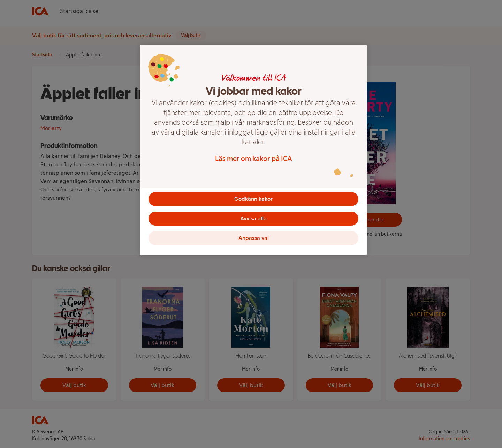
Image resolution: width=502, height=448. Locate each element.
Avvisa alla (253, 218)
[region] (253, 150)
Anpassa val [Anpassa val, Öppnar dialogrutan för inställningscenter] (254, 238)
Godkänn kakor (253, 199)
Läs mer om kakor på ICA (254, 159)
